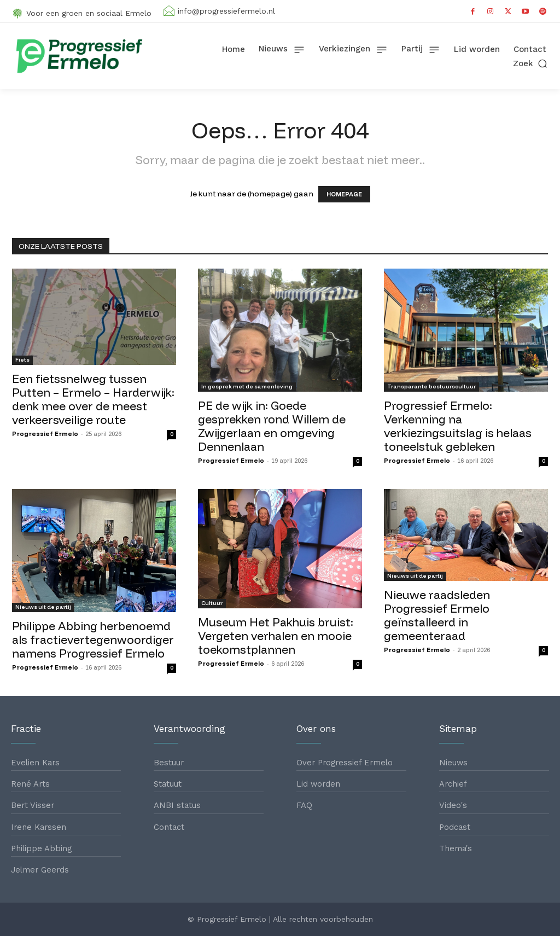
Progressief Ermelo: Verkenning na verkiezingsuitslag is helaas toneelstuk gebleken (458, 426)
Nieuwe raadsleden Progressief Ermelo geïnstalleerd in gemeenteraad (437, 615)
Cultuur (212, 603)
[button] (531, 63)
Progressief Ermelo (45, 434)
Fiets (22, 360)
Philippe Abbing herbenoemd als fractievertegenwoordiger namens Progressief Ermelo (93, 639)
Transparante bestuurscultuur (431, 386)
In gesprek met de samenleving (247, 386)
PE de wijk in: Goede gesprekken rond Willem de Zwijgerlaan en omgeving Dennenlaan (272, 426)
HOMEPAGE (344, 194)
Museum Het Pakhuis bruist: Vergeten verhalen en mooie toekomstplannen (276, 636)
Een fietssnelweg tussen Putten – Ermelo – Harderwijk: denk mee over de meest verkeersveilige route (93, 399)
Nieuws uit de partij (43, 607)
